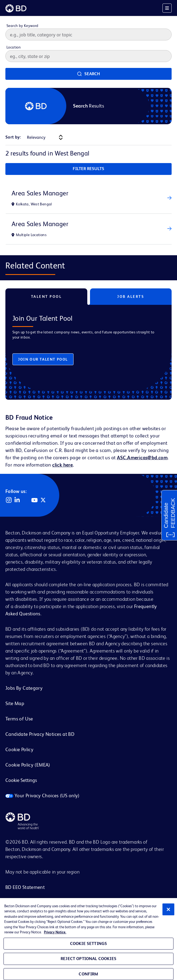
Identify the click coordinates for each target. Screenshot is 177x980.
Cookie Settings (21, 780)
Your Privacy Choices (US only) (43, 796)
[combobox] (88, 56)
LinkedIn (17, 500)
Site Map (15, 703)
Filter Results (88, 169)
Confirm (88, 974)
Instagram (9, 500)
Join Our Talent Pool (43, 359)
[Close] (168, 909)
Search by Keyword (22, 26)
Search (92, 74)
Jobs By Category (24, 688)
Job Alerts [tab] (131, 296)
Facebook (26, 500)
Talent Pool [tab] (46, 296)
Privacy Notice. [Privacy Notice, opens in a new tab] (55, 932)
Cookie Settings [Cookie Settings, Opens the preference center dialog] (88, 943)
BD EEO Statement (25, 887)
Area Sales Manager (40, 193)
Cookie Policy (19, 749)
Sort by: (13, 137)
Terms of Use (19, 719)
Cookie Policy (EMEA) (28, 765)
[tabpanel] (88, 348)
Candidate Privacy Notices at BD (40, 734)
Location (14, 47)
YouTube (34, 500)
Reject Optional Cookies (88, 959)
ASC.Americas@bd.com (142, 458)
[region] (88, 939)
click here (63, 465)
